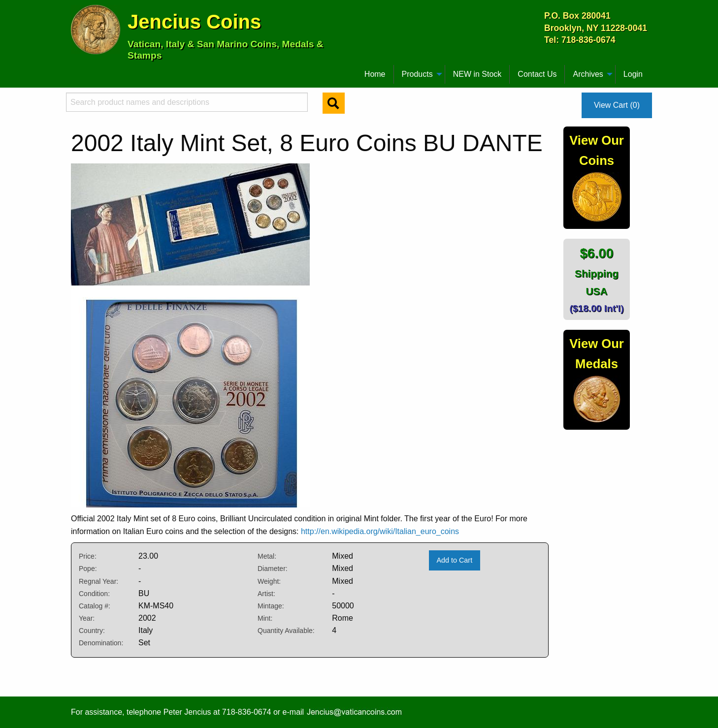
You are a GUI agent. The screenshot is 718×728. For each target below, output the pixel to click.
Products (417, 74)
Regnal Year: (98, 581)
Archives (588, 74)
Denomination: (101, 643)
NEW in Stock (477, 74)
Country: (92, 631)
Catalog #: (95, 606)
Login (633, 74)
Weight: (269, 581)
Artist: (266, 594)
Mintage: (271, 606)
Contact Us (537, 74)
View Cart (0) (617, 105)
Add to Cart (454, 560)
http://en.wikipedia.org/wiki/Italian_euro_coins (380, 531)
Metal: (267, 556)
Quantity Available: (286, 631)
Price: (88, 556)
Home (375, 74)
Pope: (88, 569)
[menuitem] (75, 70)
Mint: (265, 618)
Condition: (94, 594)
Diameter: (273, 569)
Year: (87, 618)
